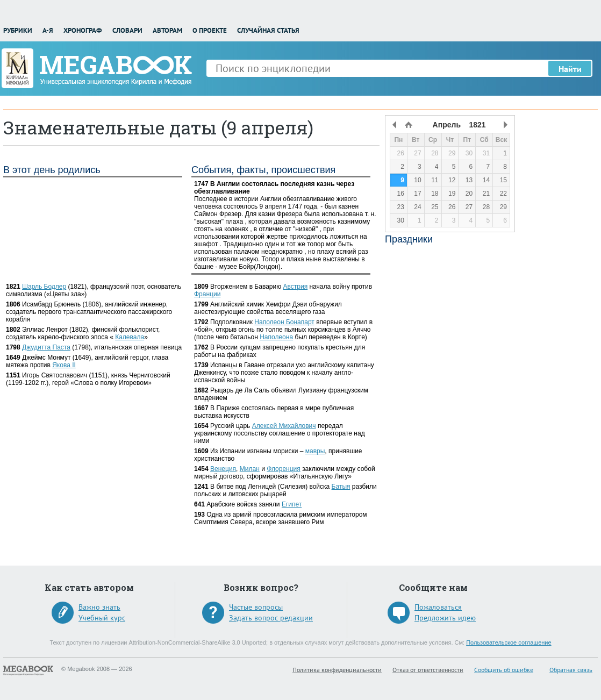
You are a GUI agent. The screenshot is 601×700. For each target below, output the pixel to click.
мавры (315, 451)
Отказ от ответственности (428, 670)
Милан (250, 469)
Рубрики (18, 30)
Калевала (130, 337)
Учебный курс (102, 618)
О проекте (210, 30)
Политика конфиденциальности (337, 670)
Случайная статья (268, 30)
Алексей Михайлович (284, 426)
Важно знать (99, 607)
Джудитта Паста (46, 347)
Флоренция (284, 469)
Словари (127, 30)
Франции (207, 294)
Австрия (296, 287)
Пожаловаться (438, 607)
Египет (292, 504)
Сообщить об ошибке (504, 670)
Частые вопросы (256, 607)
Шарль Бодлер (44, 287)
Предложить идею (445, 618)
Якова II (64, 365)
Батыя (341, 487)
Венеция (223, 469)
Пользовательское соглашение (509, 642)
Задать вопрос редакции (271, 618)
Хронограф (83, 30)
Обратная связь (571, 670)
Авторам (167, 30)
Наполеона (276, 337)
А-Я (48, 30)
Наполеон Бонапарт (284, 322)
